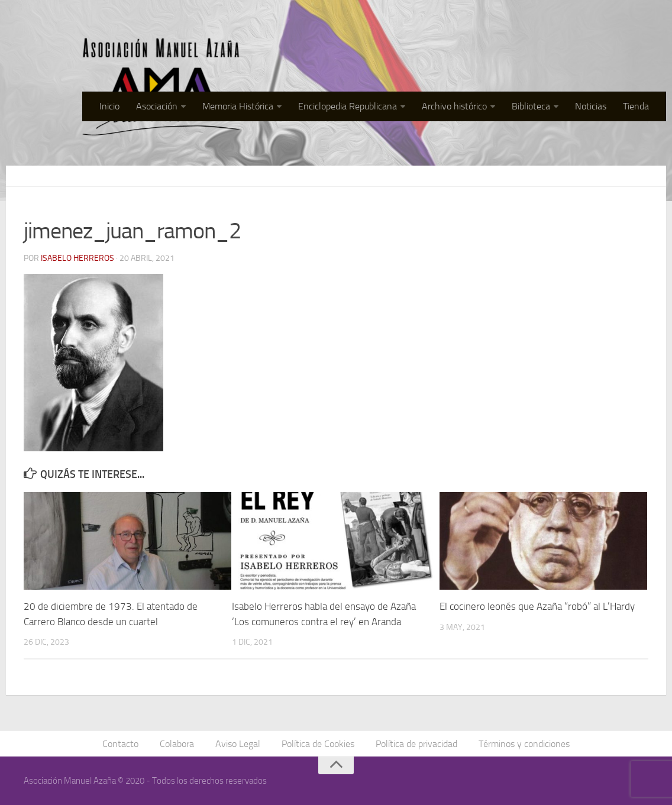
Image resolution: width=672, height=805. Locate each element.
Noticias (591, 106)
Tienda (636, 106)
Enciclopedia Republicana (348, 106)
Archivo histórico (454, 106)
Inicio (109, 106)
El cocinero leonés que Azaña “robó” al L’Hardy (537, 606)
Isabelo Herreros (77, 258)
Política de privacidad (416, 744)
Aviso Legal (238, 744)
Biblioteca (531, 106)
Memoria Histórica (238, 106)
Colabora (177, 744)
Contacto (120, 744)
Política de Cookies (318, 744)
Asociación (157, 106)
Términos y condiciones (524, 744)
